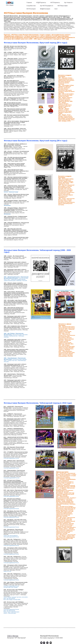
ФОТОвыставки (63, 6)
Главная (29, 2)
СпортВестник (31, 6)
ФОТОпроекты (55, 2)
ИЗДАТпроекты (41, 2)
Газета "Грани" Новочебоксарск (11, 612)
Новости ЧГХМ (7, 571)
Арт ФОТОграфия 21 (47, 6)
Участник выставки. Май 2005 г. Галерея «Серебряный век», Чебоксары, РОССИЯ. (16, 335)
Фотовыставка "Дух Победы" (11, 587)
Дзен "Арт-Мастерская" (9, 598)
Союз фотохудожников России (11, 458)
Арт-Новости (68, 2)
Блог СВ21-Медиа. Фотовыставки (12, 600)
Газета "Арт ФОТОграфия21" (11, 536)
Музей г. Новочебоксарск (10, 613)
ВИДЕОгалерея (45, 9)
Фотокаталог (7, 205)
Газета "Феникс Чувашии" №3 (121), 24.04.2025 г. (16, 597)
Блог (56, 9)
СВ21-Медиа (10, 5)
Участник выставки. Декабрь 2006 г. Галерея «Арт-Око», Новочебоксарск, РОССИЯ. (15, 360)
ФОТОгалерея (31, 9)
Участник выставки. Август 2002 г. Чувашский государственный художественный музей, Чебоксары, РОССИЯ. (16, 279)
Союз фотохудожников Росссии (11, 478)
